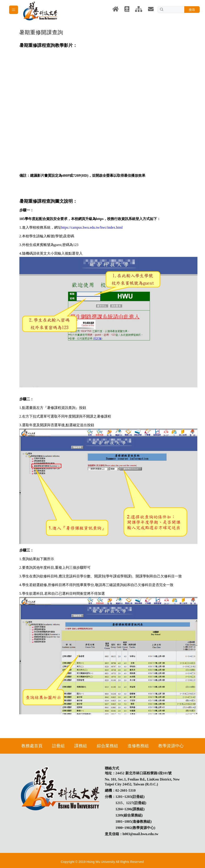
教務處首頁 (32, 746)
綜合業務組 (107, 746)
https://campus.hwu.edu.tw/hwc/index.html (92, 227)
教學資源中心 (171, 746)
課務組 (81, 746)
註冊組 (58, 746)
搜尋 (192, 10)
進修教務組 (138, 746)
